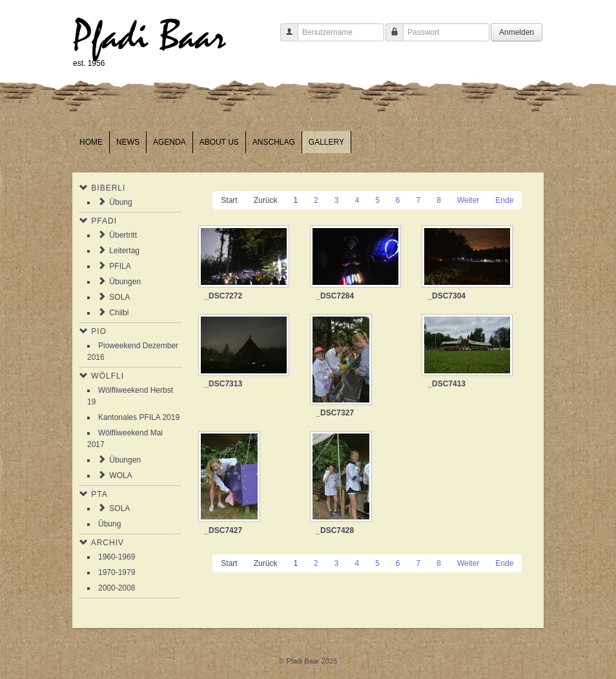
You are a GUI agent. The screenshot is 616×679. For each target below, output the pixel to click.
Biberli (108, 188)
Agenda (169, 142)
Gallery (326, 142)
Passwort (390, 38)
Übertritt (123, 235)
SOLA (119, 297)
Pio (99, 331)
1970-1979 (117, 572)
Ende (504, 200)
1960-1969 (117, 557)
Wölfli (108, 376)
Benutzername (284, 38)
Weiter (468, 200)
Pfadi (104, 221)
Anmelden (517, 32)
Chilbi (119, 313)
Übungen (125, 282)
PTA (99, 494)
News (128, 142)
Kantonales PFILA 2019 (139, 417)
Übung (120, 202)
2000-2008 (117, 588)
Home (91, 142)
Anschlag (274, 142)
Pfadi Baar (149, 37)
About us (219, 142)
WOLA (120, 475)
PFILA (120, 266)
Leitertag (124, 251)
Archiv (108, 543)
